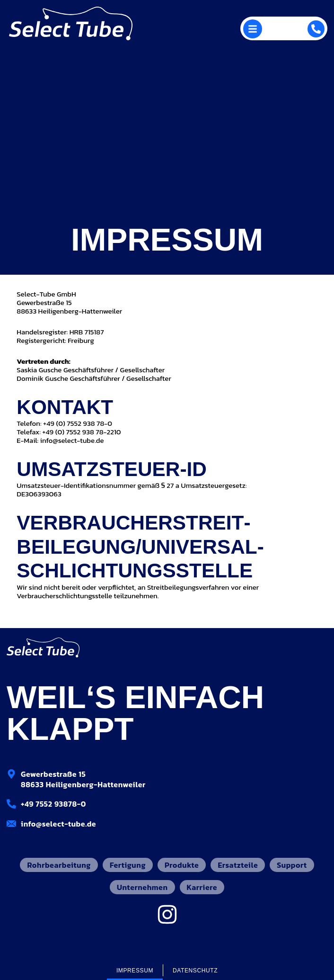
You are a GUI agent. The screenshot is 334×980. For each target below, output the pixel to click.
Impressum (135, 971)
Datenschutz (195, 971)
